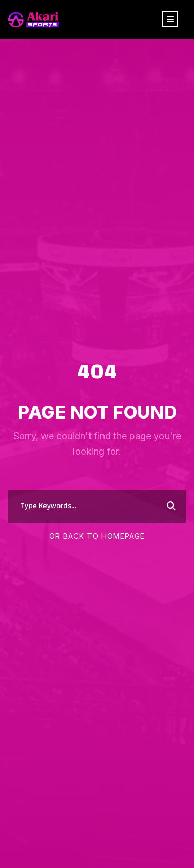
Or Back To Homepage (97, 536)
